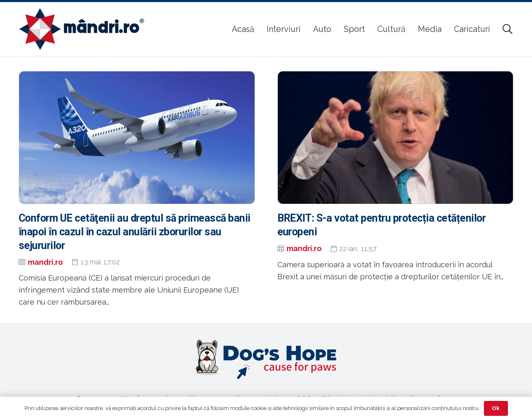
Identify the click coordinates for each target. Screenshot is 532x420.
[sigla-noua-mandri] (82, 29)
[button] (507, 29)
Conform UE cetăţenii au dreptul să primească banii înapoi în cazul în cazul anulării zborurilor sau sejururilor (135, 232)
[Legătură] (266, 359)
